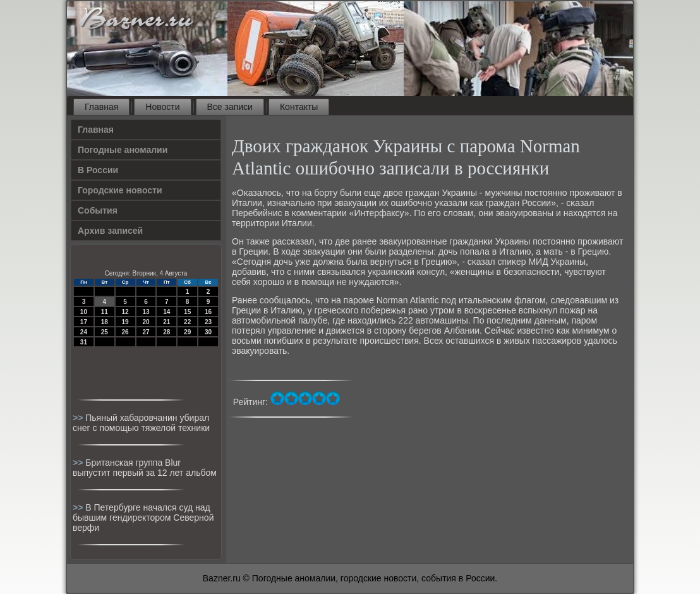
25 (105, 332)
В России (98, 170)
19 (125, 322)
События (98, 210)
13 (146, 312)
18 (105, 322)
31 (84, 342)
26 (125, 332)
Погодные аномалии (123, 150)
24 (84, 332)
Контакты (299, 107)
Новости (162, 107)
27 (146, 332)
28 (166, 332)
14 (166, 312)
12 (125, 312)
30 (208, 332)
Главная (101, 107)
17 (84, 322)
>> (79, 418)
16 (208, 312)
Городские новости (120, 190)
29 (187, 332)
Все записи (230, 107)
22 (187, 322)
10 (84, 312)
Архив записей (110, 231)
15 (187, 312)
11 (105, 312)
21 (166, 322)
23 (208, 322)
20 (146, 322)
